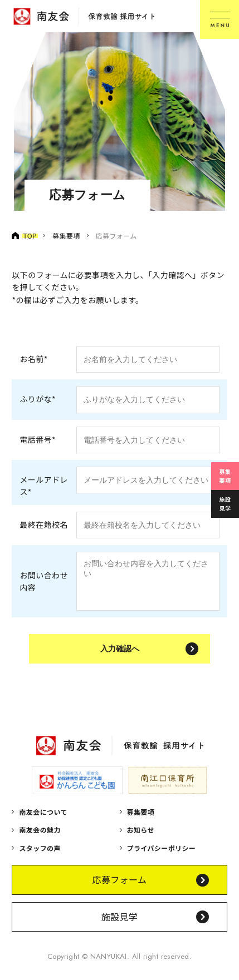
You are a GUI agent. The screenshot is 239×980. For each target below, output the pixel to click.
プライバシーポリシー (162, 856)
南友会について (43, 820)
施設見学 (225, 504)
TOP (30, 236)
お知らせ (141, 838)
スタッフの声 (40, 856)
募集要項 (225, 476)
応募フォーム (120, 888)
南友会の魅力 (40, 838)
